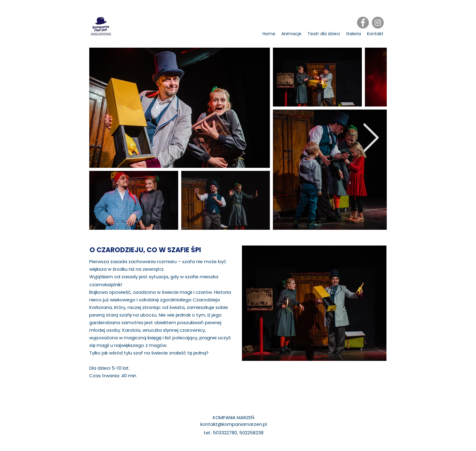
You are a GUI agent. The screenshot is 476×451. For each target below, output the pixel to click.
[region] (314, 303)
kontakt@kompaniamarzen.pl (234, 424)
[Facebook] (363, 23)
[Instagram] (378, 23)
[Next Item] (371, 139)
